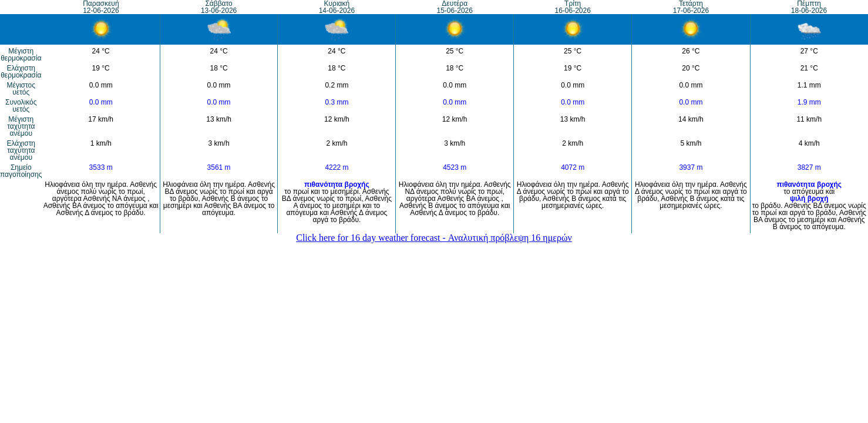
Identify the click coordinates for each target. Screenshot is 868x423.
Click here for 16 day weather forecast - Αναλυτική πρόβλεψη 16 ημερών (434, 238)
